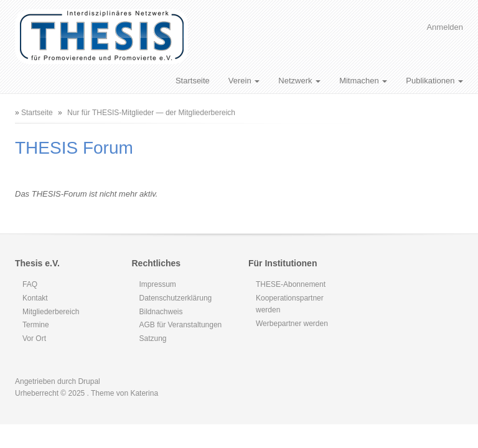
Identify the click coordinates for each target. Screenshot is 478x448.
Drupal (89, 381)
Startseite (193, 81)
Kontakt (35, 298)
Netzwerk (299, 81)
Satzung (153, 338)
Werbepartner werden (292, 324)
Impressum (158, 284)
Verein (244, 81)
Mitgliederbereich (51, 312)
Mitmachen (363, 81)
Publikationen (434, 81)
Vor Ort (34, 338)
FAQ (30, 284)
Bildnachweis (161, 312)
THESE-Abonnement (291, 284)
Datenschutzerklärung (176, 298)
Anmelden (445, 27)
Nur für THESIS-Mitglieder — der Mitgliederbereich (151, 113)
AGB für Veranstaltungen (181, 325)
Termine (36, 325)
